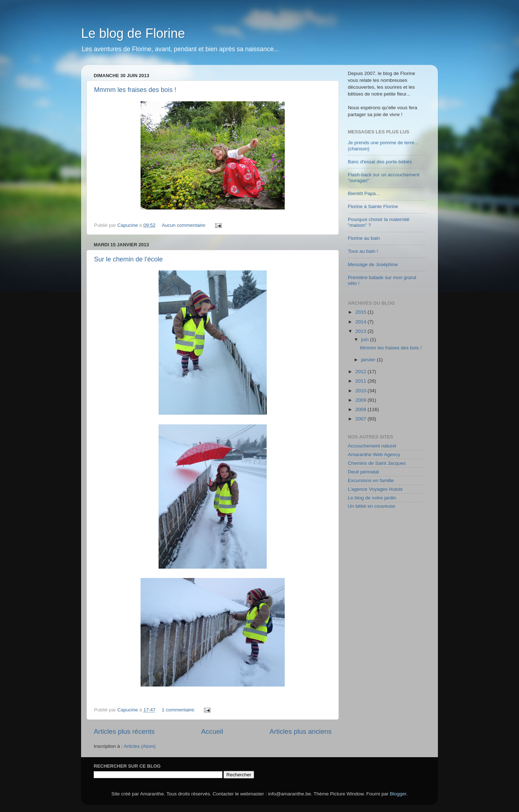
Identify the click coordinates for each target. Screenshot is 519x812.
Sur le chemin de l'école (128, 259)
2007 (361, 419)
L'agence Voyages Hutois (375, 489)
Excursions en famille (371, 480)
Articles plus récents (124, 731)
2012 (361, 372)
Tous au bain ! (363, 251)
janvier (369, 360)
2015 (361, 312)
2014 (361, 322)
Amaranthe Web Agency (374, 454)
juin (366, 339)
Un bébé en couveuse (371, 506)
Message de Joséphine (373, 264)
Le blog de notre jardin (372, 498)
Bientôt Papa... (364, 193)
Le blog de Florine (133, 33)
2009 (361, 400)
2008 (361, 409)
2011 (361, 381)
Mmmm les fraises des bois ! (135, 90)
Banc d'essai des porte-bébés (380, 162)
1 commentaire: (179, 710)
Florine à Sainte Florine (373, 206)
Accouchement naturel (372, 446)
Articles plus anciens (301, 731)
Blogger (398, 794)
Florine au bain (364, 238)
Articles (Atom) (140, 746)
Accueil (212, 731)
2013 (361, 331)
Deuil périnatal (363, 472)
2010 (361, 391)
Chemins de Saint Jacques (377, 463)
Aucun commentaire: (185, 225)
